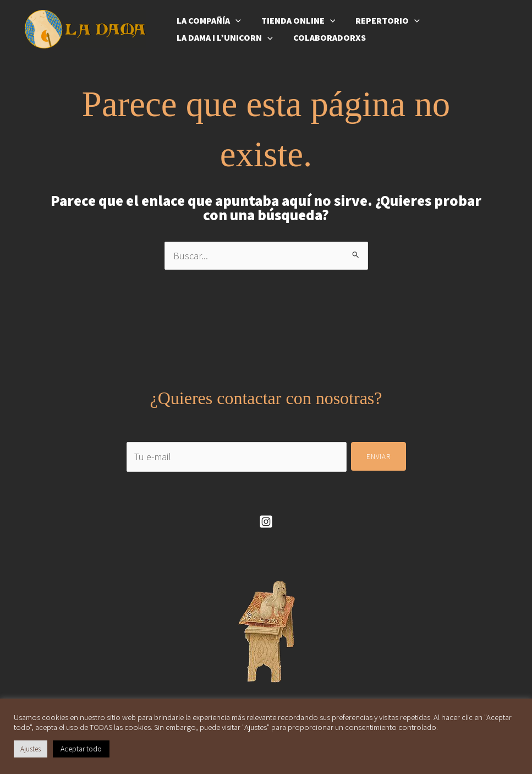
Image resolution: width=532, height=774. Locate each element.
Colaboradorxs (326, 40)
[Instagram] (266, 522)
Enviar (379, 457)
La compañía (208, 18)
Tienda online (295, 18)
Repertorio (381, 18)
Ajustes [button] (31, 749)
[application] (234, 18)
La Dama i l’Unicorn (224, 40)
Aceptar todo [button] (81, 749)
